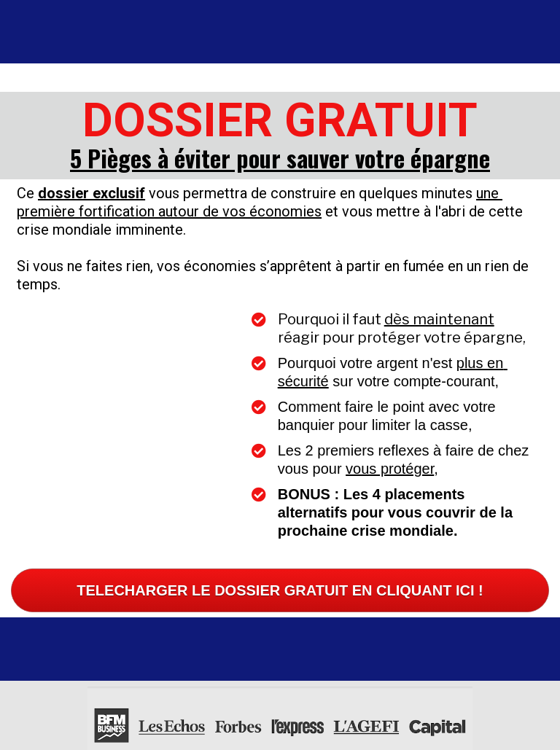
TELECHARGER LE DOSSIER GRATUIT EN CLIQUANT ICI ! (280, 570)
